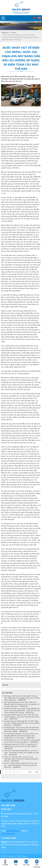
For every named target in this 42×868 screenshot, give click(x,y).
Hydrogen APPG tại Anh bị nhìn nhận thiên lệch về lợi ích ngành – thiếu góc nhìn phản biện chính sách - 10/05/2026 (22, 717)
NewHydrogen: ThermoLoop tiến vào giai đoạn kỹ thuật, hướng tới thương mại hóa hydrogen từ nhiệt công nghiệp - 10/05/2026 (22, 729)
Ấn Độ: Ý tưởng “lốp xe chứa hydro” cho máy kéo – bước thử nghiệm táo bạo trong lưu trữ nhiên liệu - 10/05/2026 (20, 765)
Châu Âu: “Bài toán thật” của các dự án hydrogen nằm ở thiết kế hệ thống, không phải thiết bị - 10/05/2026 (21, 759)
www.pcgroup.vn (8, 833)
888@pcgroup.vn (13, 831)
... (25, 772)
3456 (36, 772)
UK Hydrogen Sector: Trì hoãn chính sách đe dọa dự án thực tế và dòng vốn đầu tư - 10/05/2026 (22, 741)
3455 (30, 772)
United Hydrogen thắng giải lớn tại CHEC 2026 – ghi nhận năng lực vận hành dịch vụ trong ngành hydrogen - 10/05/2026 (22, 723)
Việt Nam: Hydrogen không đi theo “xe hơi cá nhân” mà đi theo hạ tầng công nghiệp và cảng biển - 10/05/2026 (22, 753)
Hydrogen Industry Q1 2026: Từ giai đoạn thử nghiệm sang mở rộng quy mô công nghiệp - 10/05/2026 (21, 746)
